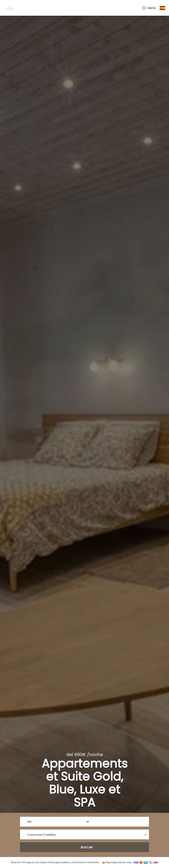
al (88, 822)
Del (29, 822)
